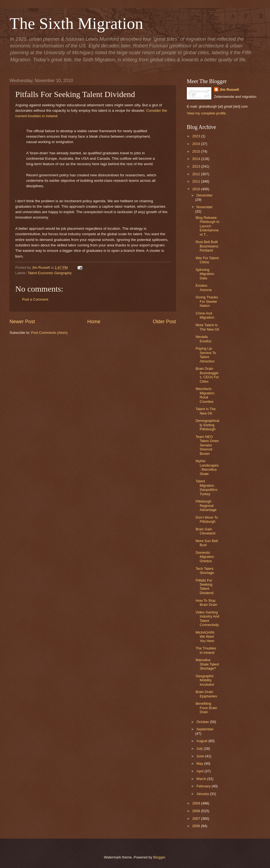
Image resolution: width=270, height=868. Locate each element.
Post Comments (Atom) (49, 333)
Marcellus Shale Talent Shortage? (207, 664)
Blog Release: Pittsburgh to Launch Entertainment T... (207, 226)
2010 (197, 189)
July (200, 748)
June (201, 756)
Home (94, 322)
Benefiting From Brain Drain (206, 708)
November (204, 207)
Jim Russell (229, 90)
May (200, 763)
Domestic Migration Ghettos (205, 557)
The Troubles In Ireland (206, 650)
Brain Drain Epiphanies (206, 694)
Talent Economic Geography (50, 273)
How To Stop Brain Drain (206, 603)
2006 (197, 826)
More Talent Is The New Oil (207, 327)
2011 (197, 181)
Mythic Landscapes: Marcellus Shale (207, 467)
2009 (197, 803)
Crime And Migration (205, 315)
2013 (197, 166)
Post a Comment (35, 299)
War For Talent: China (207, 260)
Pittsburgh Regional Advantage (206, 506)
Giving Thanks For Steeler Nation (207, 301)
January (203, 794)
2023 (197, 136)
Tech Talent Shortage (205, 571)
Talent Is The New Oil (205, 411)
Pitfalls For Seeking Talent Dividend (204, 587)
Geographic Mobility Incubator (205, 680)
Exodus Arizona (204, 288)
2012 (197, 174)
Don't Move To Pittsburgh (207, 519)
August (202, 741)
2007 (197, 819)
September (205, 729)
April (200, 771)
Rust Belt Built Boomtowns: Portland (207, 246)
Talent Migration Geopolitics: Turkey (207, 487)
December (204, 195)
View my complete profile (206, 113)
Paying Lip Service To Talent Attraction (206, 355)
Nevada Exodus (203, 339)
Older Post (164, 322)
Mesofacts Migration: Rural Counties (205, 395)
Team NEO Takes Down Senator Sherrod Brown (207, 445)
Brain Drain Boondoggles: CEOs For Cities (207, 375)
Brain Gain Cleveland (205, 531)
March (202, 779)
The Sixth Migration (76, 23)
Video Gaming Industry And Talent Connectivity (207, 619)
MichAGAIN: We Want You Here (205, 637)
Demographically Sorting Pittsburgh (207, 425)
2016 (197, 144)
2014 (197, 159)
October (203, 722)
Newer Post (22, 322)
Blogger (159, 857)
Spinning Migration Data (205, 274)
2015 (197, 151)
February (204, 786)
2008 (197, 811)
